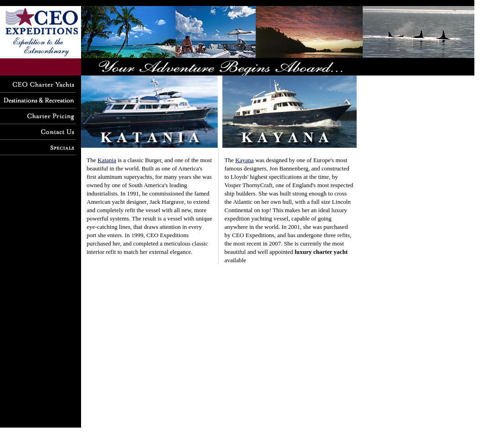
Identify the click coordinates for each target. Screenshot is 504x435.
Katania (107, 160)
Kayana (245, 160)
